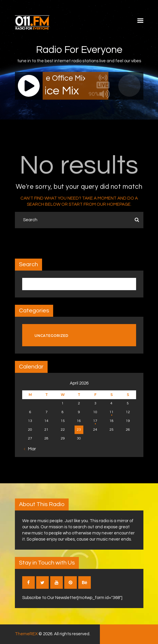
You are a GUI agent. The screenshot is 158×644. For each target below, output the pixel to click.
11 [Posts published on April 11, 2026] (112, 412)
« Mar (30, 449)
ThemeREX (26, 634)
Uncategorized (51, 336)
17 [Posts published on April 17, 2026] (95, 421)
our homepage (114, 204)
